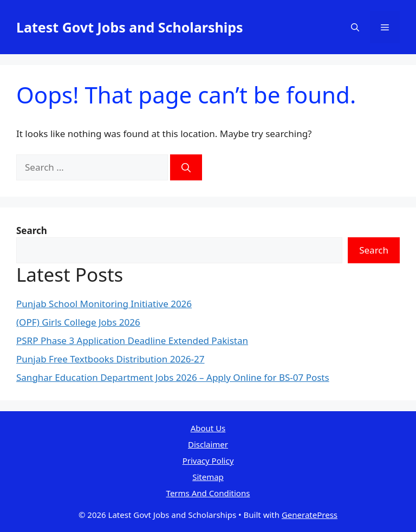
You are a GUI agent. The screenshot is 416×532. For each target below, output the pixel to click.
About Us (208, 428)
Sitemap (208, 477)
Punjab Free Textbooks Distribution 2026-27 (110, 359)
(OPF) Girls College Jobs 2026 (78, 322)
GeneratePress (310, 515)
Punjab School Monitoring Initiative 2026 (104, 304)
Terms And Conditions (208, 493)
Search (374, 250)
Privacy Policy (208, 460)
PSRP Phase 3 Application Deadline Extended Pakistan (132, 340)
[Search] (186, 167)
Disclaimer (208, 444)
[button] (355, 27)
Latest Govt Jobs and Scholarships (130, 27)
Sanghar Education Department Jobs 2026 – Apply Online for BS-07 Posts (173, 377)
